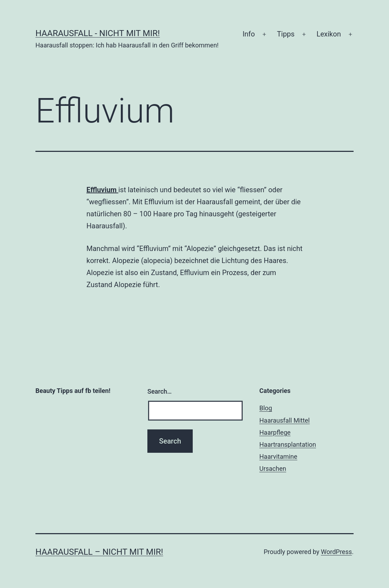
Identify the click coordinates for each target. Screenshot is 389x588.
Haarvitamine (278, 456)
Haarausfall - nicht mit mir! (98, 33)
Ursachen (273, 469)
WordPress (336, 552)
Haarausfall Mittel (284, 420)
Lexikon (329, 34)
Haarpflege (275, 432)
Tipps (286, 34)
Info (249, 34)
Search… (160, 391)
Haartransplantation (288, 444)
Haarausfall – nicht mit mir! (99, 552)
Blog (266, 408)
